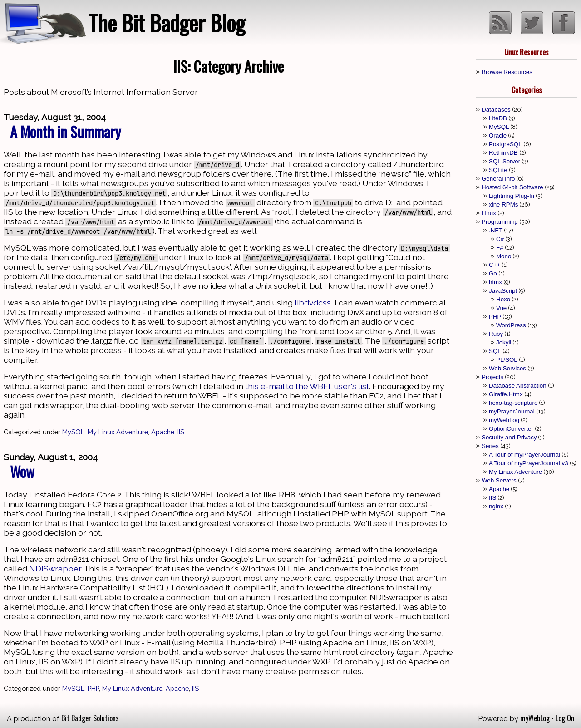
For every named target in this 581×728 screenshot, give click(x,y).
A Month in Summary (65, 131)
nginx (496, 506)
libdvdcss (313, 303)
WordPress (511, 325)
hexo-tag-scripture (513, 403)
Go (493, 273)
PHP (93, 688)
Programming (500, 222)
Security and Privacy (509, 437)
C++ (495, 265)
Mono (504, 256)
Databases (496, 110)
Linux (489, 213)
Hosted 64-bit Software (512, 187)
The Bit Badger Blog (167, 22)
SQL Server (505, 161)
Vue (501, 308)
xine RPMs (503, 204)
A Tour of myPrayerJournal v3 (529, 463)
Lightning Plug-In (512, 196)
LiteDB (498, 118)
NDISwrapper (55, 568)
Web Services (507, 368)
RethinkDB (503, 153)
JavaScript (503, 291)
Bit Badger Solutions (90, 718)
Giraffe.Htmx (506, 394)
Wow (22, 471)
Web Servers (499, 480)
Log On (565, 718)
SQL (495, 351)
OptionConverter (511, 429)
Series (490, 446)
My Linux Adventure (118, 432)
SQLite (498, 170)
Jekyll (504, 342)
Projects (492, 377)
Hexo (503, 299)
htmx (495, 282)
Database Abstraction (518, 386)
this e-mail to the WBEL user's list (307, 386)
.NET (496, 230)
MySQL (73, 432)
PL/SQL (507, 360)
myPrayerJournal (512, 411)
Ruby (496, 334)
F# (500, 248)
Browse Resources (507, 72)
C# (500, 239)
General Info (498, 179)
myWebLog (504, 420)
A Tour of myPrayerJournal (524, 455)
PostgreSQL (505, 144)
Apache (163, 432)
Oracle (498, 135)
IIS (181, 432)
